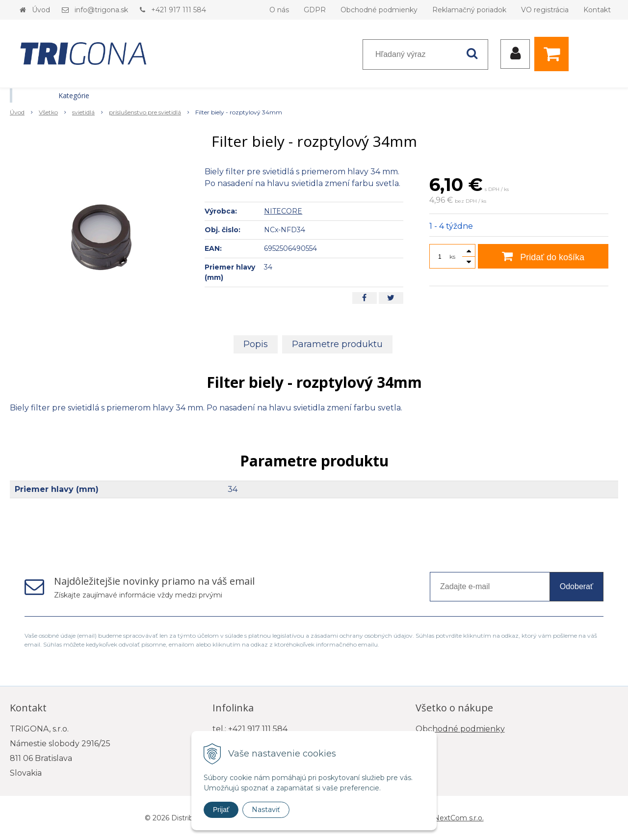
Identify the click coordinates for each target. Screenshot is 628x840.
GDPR (315, 10)
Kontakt (597, 10)
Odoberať (576, 586)
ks (452, 257)
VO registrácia (545, 10)
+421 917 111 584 (179, 10)
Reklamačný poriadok (469, 10)
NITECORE (283, 211)
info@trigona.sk (101, 10)
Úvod (41, 10)
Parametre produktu (337, 344)
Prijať (221, 810)
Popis (256, 344)
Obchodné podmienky (379, 10)
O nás (279, 10)
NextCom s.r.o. (459, 818)
